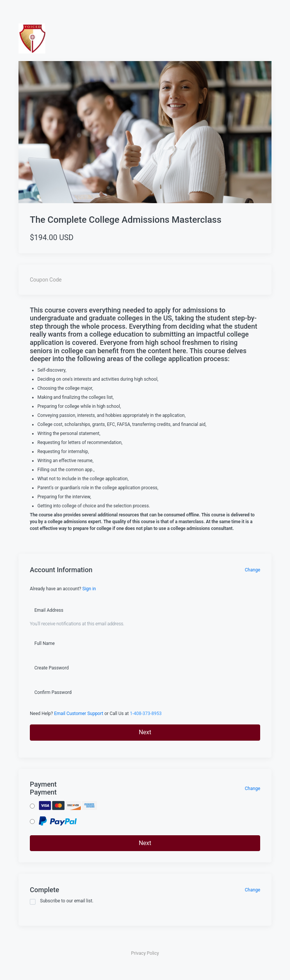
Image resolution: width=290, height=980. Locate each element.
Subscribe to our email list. (62, 901)
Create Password (52, 668)
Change (252, 570)
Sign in (89, 589)
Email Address (49, 610)
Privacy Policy (145, 953)
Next (145, 732)
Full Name (45, 643)
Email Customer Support (79, 714)
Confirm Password (53, 692)
